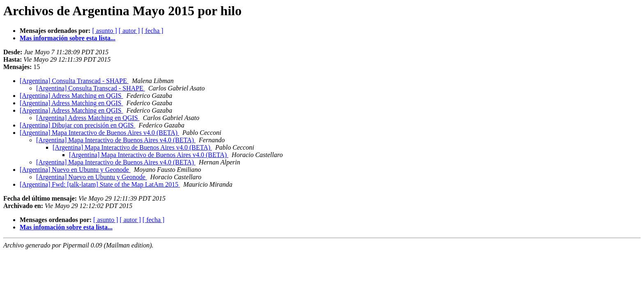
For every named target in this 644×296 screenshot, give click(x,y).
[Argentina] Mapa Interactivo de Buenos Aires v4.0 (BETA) (99, 133)
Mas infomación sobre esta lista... (66, 227)
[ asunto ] (104, 31)
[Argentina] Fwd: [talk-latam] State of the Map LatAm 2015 (100, 184)
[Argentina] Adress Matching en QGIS (71, 96)
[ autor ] (129, 31)
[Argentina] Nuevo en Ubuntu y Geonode (75, 170)
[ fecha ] (152, 31)
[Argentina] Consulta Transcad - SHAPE (74, 81)
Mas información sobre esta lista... (68, 38)
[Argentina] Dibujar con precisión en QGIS (77, 125)
